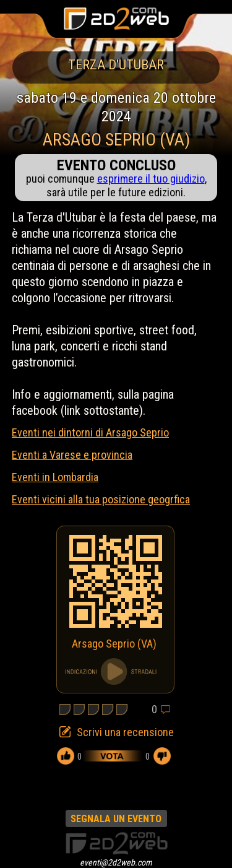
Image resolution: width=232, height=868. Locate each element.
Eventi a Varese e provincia (72, 455)
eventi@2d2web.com (116, 862)
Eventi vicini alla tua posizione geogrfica (101, 499)
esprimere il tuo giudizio (151, 179)
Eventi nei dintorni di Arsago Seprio (90, 432)
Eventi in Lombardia (55, 477)
